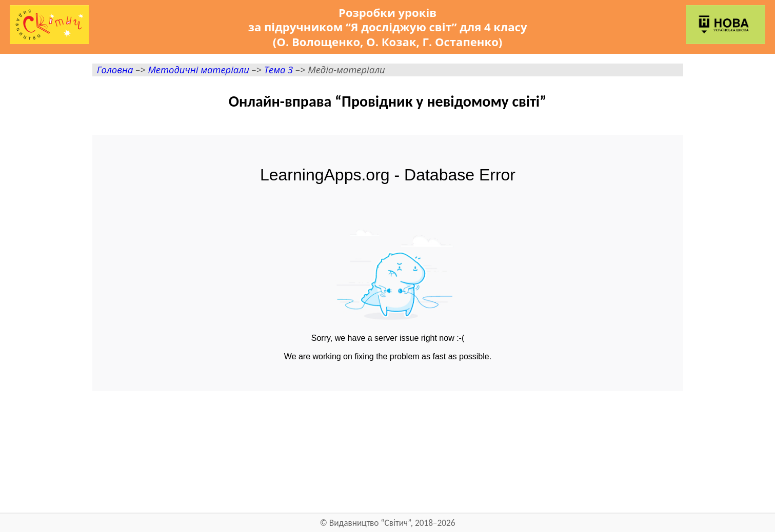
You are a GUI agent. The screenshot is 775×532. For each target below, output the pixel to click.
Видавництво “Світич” (370, 523)
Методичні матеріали (198, 69)
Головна (115, 69)
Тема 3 (279, 69)
